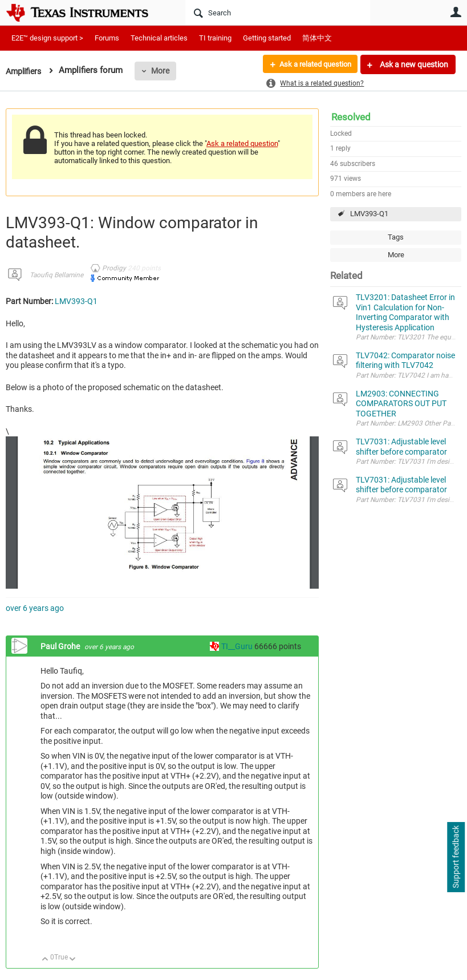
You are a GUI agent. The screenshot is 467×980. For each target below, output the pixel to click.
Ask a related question (311, 64)
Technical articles (159, 38)
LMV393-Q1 (369, 214)
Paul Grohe (61, 646)
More (164, 71)
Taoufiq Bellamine (56, 275)
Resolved (351, 117)
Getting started (267, 38)
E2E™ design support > (47, 38)
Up (45, 960)
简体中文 (317, 38)
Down (73, 960)
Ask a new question (413, 64)
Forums (107, 38)
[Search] (278, 13)
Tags (396, 237)
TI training (215, 38)
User (456, 12)
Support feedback (456, 857)
